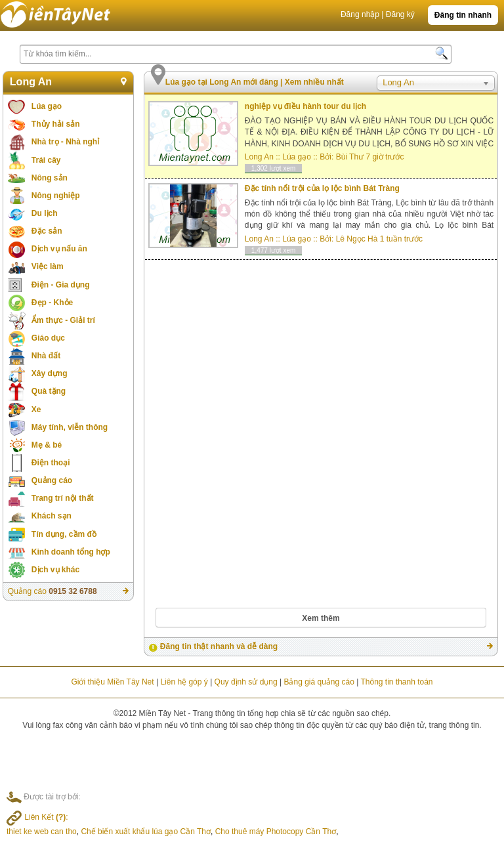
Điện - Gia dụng (61, 285)
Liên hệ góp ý (184, 682)
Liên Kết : (37, 817)
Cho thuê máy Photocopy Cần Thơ (276, 832)
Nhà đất (46, 356)
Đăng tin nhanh (463, 15)
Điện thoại (51, 463)
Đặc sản (47, 231)
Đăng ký (400, 14)
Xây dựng (50, 373)
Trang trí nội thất (63, 498)
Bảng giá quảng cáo (319, 682)
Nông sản (50, 178)
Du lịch (45, 213)
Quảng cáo (52, 480)
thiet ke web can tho (42, 832)
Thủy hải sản (56, 124)
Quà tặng (49, 391)
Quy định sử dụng (246, 682)
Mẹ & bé (47, 445)
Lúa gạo (47, 106)
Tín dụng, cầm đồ (64, 534)
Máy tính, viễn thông (70, 427)
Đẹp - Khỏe (52, 303)
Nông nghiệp (56, 196)
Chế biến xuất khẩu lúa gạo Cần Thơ (146, 832)
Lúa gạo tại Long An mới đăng (223, 82)
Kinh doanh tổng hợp (71, 552)
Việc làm (48, 266)
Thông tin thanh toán (396, 682)
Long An (31, 82)
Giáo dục (48, 338)
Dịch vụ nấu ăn (59, 249)
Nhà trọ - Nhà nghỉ (65, 142)
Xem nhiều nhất (314, 82)
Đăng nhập (360, 14)
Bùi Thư (350, 157)
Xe (36, 410)
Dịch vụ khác (55, 570)
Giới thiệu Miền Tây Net (112, 682)
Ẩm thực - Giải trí (63, 320)
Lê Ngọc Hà (357, 239)
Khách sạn (52, 516)
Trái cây (46, 160)
